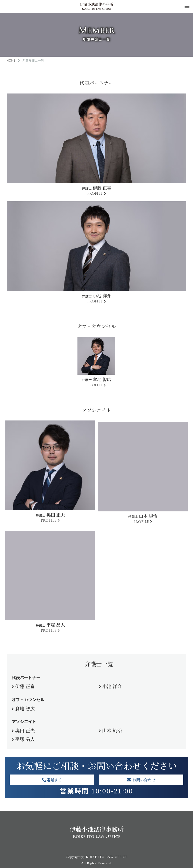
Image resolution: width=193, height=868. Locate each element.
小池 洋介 (112, 686)
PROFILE (95, 193)
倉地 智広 (25, 708)
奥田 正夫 (25, 730)
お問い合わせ (141, 780)
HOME (11, 60)
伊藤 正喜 (25, 686)
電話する (52, 780)
